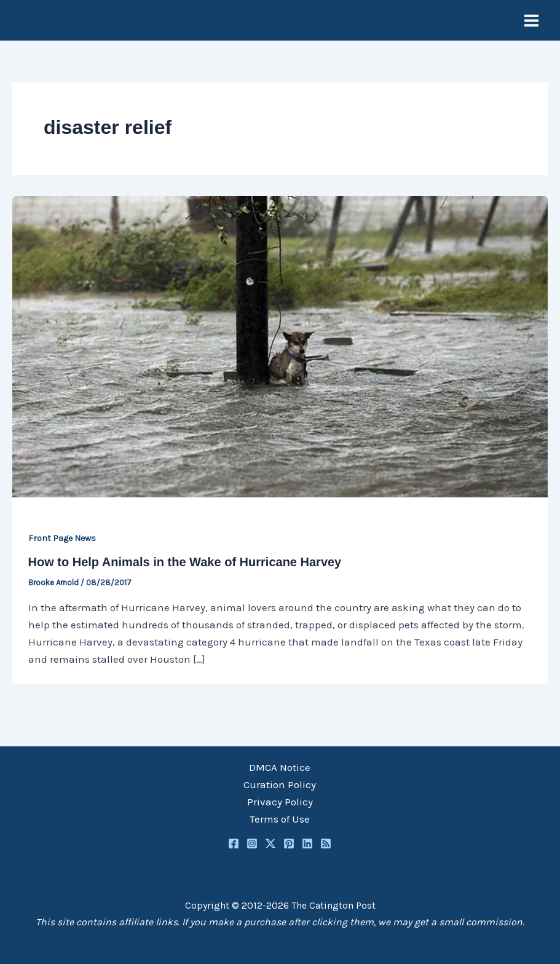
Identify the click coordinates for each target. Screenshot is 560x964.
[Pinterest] (289, 843)
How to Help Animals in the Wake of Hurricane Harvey (185, 562)
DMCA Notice (280, 767)
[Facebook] (234, 843)
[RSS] (326, 843)
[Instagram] (252, 843)
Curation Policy (280, 784)
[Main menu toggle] (532, 21)
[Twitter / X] (270, 843)
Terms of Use (280, 819)
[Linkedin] (307, 843)
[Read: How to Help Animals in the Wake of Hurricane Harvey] (280, 346)
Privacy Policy (280, 802)
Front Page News (62, 538)
